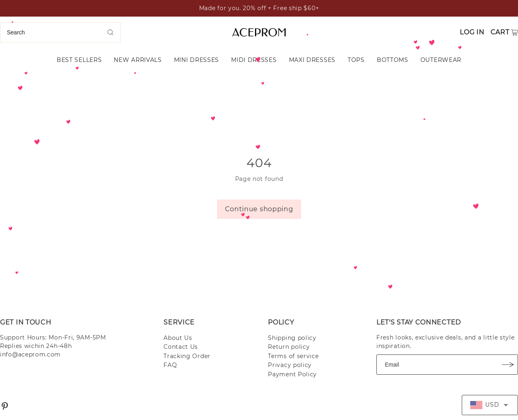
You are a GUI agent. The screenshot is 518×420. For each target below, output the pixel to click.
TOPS (356, 60)
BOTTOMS (393, 60)
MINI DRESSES (196, 60)
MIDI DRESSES (254, 60)
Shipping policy (292, 338)
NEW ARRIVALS (138, 60)
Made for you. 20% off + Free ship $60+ (259, 8)
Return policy (289, 347)
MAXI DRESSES (312, 60)
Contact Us (181, 347)
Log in (472, 32)
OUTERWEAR (441, 60)
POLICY (281, 322)
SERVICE (179, 322)
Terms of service (293, 356)
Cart (500, 32)
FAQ (170, 365)
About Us (178, 338)
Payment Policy (292, 374)
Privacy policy (290, 365)
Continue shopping (259, 209)
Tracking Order (187, 356)
